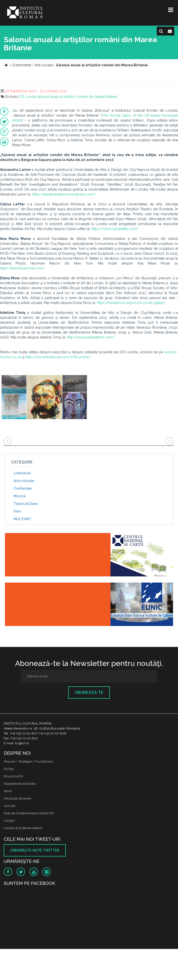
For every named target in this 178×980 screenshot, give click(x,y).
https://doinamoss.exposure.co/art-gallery (131, 303)
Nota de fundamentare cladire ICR (29, 813)
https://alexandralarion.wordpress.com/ (64, 194)
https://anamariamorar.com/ (22, 268)
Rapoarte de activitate (20, 784)
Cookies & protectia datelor (23, 828)
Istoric (8, 791)
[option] (44, 398)
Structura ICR (13, 776)
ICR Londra (27, 97)
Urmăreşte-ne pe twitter (35, 850)
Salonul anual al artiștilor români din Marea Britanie (77, 97)
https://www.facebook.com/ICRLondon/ (58, 357)
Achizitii (10, 806)
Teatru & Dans (26, 504)
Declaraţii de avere (17, 798)
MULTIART (22, 519)
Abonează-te (89, 692)
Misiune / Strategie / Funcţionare (28, 761)
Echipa (9, 769)
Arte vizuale (24, 481)
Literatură (22, 473)
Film (17, 511)
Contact (9, 821)
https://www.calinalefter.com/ (115, 229)
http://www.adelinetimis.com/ (91, 337)
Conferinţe (23, 488)
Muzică (20, 496)
